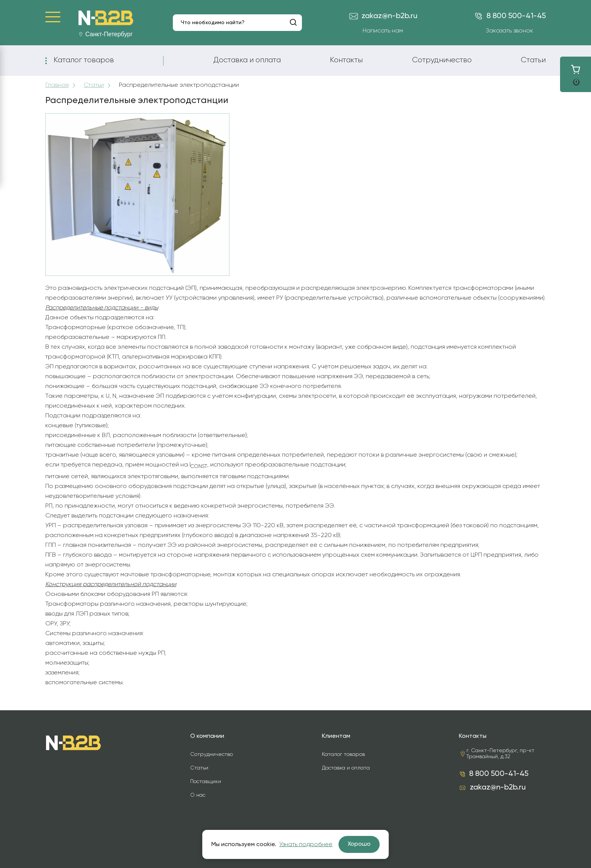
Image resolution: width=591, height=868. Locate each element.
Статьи (533, 60)
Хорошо (359, 844)
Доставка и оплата (247, 60)
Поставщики (206, 782)
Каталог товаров (84, 60)
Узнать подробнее (306, 845)
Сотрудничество (442, 60)
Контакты (346, 60)
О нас (198, 795)
